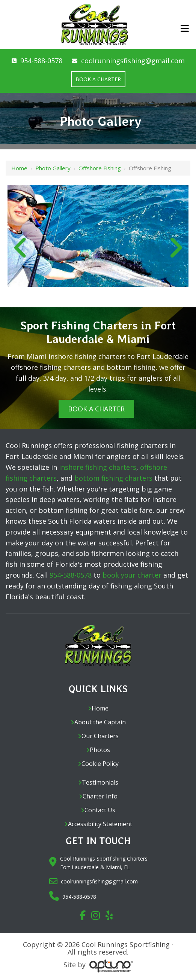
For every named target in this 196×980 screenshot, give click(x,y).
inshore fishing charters (98, 467)
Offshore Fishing (100, 168)
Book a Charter (98, 79)
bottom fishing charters (113, 478)
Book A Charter (96, 409)
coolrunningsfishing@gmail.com (133, 61)
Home (19, 168)
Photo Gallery (53, 168)
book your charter (132, 575)
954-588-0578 (41, 61)
